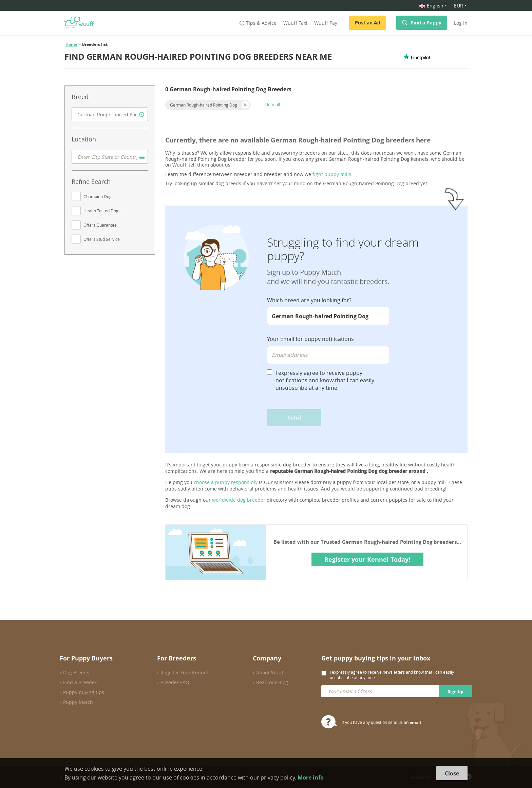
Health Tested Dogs (102, 211)
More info (311, 777)
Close (452, 773)
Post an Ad (368, 23)
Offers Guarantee (100, 225)
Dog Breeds (76, 672)
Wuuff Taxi (295, 23)
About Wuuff (271, 672)
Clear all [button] (272, 104)
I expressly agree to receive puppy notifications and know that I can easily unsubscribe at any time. (325, 380)
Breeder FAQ (175, 682)
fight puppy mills (332, 174)
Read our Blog (272, 682)
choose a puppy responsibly (226, 482)
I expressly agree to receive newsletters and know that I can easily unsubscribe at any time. (392, 675)
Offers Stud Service (102, 239)
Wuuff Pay (326, 23)
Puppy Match (78, 702)
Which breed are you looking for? (309, 300)
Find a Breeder (80, 682)
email (415, 722)
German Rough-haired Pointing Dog (204, 105)
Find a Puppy (426, 23)
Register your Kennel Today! (367, 559)
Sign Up (456, 691)
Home (71, 44)
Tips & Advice (257, 23)
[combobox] (110, 114)
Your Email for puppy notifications (310, 339)
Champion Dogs (99, 196)
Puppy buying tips (84, 692)
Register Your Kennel (184, 672)
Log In (461, 23)
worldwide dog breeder (239, 500)
